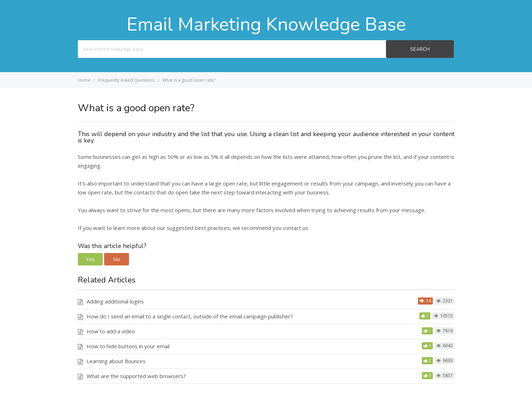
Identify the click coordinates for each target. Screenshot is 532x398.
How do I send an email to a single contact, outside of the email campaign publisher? (190, 316)
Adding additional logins (115, 301)
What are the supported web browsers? (136, 376)
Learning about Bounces (116, 361)
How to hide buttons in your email (128, 346)
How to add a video (111, 331)
